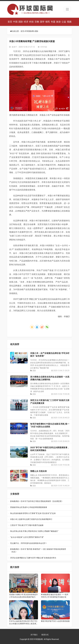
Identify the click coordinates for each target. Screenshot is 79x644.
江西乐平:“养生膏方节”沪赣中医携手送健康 (39, 525)
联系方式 (45, 635)
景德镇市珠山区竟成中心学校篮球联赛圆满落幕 (39, 507)
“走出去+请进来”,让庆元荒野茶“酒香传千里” (39, 537)
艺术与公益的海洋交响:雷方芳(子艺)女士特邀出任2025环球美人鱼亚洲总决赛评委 (23, 623)
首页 (10, 22)
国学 (42, 22)
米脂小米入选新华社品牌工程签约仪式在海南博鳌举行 (39, 519)
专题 (53, 22)
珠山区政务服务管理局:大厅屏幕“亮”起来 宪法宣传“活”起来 (39, 514)
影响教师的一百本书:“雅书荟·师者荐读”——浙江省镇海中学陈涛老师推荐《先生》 (38, 551)
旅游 (58, 22)
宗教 (37, 22)
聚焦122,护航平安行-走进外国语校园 (55, 621)
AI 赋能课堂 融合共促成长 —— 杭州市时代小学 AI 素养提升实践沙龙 (55, 596)
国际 (21, 22)
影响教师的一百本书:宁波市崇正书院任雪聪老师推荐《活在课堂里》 (38, 501)
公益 (64, 22)
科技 (31, 22)
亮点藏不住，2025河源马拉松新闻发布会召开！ (39, 543)
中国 (15, 22)
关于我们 (34, 635)
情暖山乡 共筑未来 (38, 471)
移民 (48, 22)
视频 (69, 22)
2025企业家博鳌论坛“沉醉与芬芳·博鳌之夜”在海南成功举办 (39, 558)
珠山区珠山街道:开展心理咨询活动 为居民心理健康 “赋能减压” (39, 531)
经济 (26, 22)
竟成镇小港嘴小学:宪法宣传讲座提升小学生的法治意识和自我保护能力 (23, 596)
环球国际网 (29, 31)
